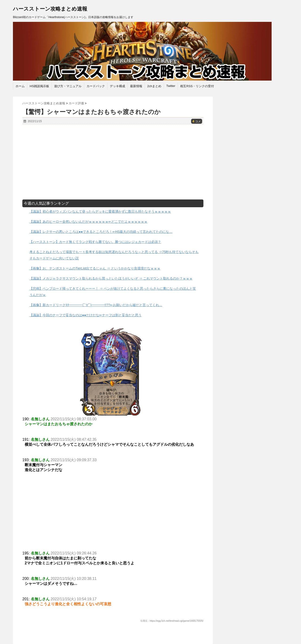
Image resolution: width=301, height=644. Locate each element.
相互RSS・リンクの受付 (197, 86)
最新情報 (136, 86)
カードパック (96, 86)
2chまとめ (154, 86)
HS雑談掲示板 (39, 86)
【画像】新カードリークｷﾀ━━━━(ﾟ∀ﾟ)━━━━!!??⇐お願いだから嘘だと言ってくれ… (96, 305)
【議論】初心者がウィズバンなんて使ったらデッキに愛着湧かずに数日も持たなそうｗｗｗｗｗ (100, 211)
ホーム (20, 86)
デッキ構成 (117, 86)
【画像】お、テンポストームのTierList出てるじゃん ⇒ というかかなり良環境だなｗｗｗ (95, 268)
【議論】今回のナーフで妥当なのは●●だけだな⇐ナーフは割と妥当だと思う (85, 315)
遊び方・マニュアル (68, 86)
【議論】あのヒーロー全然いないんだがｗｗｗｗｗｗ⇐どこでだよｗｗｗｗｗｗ (88, 222)
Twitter (171, 86)
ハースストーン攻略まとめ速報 (50, 9)
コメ (197, 121)
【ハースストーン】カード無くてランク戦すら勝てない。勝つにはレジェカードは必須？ (95, 242)
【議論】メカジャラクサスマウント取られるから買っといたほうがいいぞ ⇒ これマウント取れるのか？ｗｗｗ (111, 278)
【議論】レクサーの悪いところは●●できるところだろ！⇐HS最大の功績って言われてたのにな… (101, 232)
